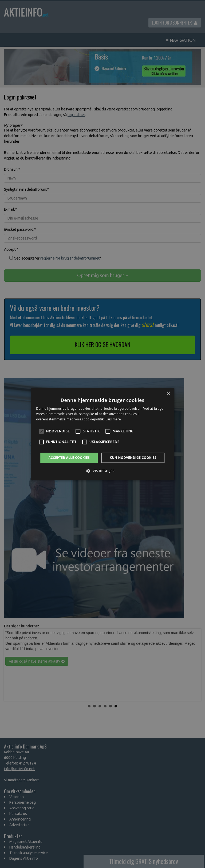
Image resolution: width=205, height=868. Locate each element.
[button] (102, 471)
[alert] (102, 434)
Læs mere (113, 419)
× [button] (168, 394)
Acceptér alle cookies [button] (69, 458)
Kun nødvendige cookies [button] (133, 458)
